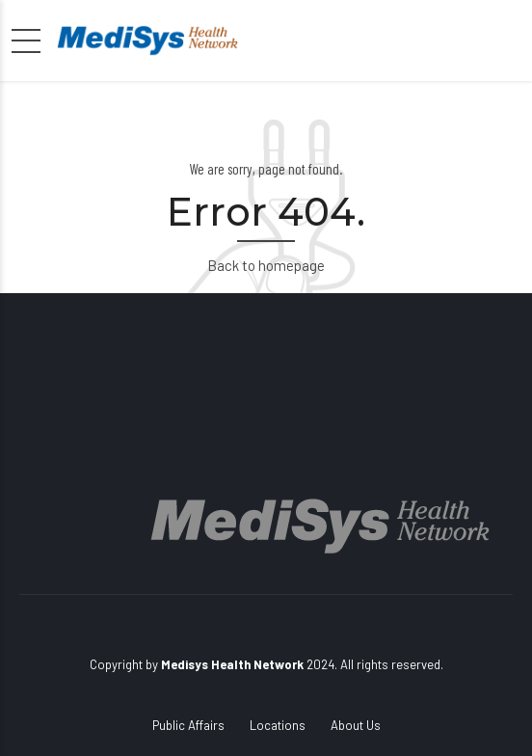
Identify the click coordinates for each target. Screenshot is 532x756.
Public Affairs (188, 725)
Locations (278, 725)
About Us (356, 725)
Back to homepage (266, 265)
